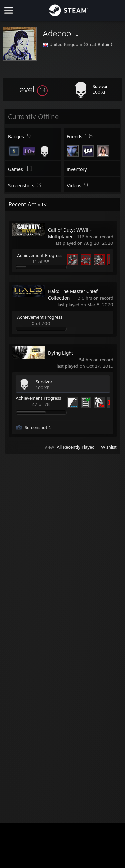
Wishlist (109, 447)
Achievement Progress (40, 255)
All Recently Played (76, 447)
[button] (31, 89)
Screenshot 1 (38, 427)
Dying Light (60, 353)
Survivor (44, 382)
